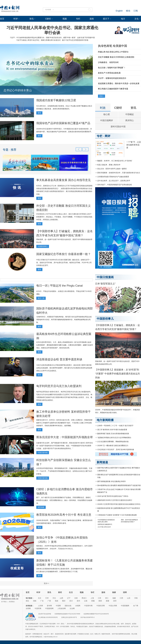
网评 (108, 136)
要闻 (39, 113)
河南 (136, 598)
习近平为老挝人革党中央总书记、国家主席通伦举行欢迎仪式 (38, 40)
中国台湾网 (113, 606)
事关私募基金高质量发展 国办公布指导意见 (64, 180)
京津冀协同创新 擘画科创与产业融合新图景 (113, 177)
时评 (16, 19)
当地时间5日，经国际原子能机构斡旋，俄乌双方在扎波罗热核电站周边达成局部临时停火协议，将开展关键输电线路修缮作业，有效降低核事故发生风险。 (64, 320)
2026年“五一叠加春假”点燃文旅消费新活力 (113, 446)
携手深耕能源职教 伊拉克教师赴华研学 (112, 481)
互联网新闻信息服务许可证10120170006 (67, 614)
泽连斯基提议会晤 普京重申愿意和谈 (59, 359)
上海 (92, 598)
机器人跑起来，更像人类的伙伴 (109, 165)
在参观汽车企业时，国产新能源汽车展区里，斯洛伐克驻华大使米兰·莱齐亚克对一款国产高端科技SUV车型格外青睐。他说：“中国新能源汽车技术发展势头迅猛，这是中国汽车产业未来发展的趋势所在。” (65, 446)
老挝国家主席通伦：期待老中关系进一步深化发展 (119, 83)
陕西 (100, 601)
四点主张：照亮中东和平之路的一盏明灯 (112, 169)
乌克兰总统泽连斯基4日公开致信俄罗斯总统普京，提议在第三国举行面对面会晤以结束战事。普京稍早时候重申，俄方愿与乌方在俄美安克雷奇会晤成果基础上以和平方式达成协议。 (64, 368)
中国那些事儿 (43, 246)
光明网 (28, 608)
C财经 (48, 19)
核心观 (107, 114)
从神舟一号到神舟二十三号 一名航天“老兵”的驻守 (115, 426)
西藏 (93, 601)
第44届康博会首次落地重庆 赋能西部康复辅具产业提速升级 (119, 485)
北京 (40, 598)
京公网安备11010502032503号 (48, 617)
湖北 (27, 601)
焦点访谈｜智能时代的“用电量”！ (112, 68)
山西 (61, 598)
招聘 (125, 592)
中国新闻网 (49, 608)
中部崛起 (130, 114)
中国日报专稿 (43, 453)
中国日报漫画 (105, 277)
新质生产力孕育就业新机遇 (109, 73)
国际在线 (68, 606)
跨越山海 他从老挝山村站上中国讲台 (113, 52)
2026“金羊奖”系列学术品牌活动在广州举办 (113, 496)
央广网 (136, 606)
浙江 (107, 598)
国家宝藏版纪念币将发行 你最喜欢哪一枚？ (64, 254)
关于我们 (4, 602)
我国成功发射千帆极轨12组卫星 (56, 100)
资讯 (31, 19)
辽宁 (69, 598)
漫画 (92, 19)
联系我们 (12, 602)
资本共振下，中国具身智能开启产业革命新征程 (115, 185)
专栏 (78, 19)
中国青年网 (88, 606)
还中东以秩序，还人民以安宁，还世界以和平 (114, 181)
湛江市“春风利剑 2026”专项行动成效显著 (112, 430)
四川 (71, 601)
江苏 (100, 598)
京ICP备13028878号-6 (87, 617)
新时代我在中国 (118, 127)
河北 (54, 598)
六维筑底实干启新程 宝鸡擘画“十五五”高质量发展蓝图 (117, 515)
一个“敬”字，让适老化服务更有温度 (134, 145)
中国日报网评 (107, 120)
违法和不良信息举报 (45, 614)
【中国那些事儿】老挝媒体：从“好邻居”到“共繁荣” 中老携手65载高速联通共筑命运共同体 (118, 374)
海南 (57, 601)
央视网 (78, 606)
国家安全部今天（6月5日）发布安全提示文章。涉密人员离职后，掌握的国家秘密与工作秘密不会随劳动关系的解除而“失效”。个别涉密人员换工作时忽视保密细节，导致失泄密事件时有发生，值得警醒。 (64, 423)
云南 (86, 601)
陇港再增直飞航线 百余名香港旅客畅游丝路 (113, 434)
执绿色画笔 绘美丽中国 (113, 46)
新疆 (108, 601)
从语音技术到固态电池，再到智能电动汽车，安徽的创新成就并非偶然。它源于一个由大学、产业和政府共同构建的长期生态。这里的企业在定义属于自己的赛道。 (64, 471)
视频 (65, 19)
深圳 (115, 601)
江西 (121, 598)
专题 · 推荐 (10, 150)
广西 (49, 601)
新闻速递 (102, 462)
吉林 (76, 598)
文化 (137, 19)
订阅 (136, 11)
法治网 (72, 608)
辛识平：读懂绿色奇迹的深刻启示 (112, 78)
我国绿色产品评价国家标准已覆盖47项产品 (63, 123)
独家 (114, 592)
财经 (60, 592)
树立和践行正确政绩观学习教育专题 (113, 89)
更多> (102, 96)
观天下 (106, 19)
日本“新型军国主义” (105, 284)
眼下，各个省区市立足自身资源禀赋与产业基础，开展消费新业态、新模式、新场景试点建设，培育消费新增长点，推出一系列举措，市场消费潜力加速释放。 (64, 500)
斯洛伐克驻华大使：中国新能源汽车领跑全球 (65, 437)
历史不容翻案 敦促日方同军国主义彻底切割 (116, 57)
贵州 (78, 601)
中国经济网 (101, 606)
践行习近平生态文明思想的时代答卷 (75, 40)
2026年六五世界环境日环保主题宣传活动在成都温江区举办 (119, 504)
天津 (47, 598)
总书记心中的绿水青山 (18, 90)
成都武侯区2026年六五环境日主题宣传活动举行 (115, 500)
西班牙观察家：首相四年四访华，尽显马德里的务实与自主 (119, 173)
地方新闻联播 (105, 420)
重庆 (64, 601)
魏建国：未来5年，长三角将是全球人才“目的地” (115, 161)
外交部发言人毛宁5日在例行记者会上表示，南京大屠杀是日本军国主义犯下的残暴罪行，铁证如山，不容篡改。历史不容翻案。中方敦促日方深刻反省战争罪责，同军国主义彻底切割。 (64, 217)
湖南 (35, 601)
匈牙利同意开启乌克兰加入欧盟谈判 (59, 386)
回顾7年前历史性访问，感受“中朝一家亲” (61, 38)
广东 (42, 601)
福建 (114, 598)
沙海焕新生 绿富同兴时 (108, 62)
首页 (2, 19)
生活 (71, 592)
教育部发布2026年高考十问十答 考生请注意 (64, 515)
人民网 (40, 606)
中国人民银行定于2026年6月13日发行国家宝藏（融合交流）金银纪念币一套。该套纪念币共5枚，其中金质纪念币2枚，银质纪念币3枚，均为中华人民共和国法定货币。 (64, 263)
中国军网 (38, 608)
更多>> (46, 583)
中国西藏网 (125, 606)
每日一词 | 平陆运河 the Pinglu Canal (59, 286)
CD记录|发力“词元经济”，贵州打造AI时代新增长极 (116, 450)
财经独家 (41, 507)
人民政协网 (62, 608)
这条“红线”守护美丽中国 (86, 38)
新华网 (49, 606)
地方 (123, 19)
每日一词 (41, 298)
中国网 (58, 606)
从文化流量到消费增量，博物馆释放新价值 (113, 442)
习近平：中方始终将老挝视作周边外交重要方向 (27, 38)
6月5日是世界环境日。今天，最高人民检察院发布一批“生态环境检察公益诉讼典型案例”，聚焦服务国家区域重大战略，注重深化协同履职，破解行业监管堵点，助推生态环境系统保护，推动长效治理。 (65, 345)
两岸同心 (130, 120)
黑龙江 (84, 598)
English (119, 11)
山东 (129, 598)
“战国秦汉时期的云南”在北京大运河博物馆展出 (114, 438)
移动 (128, 11)
